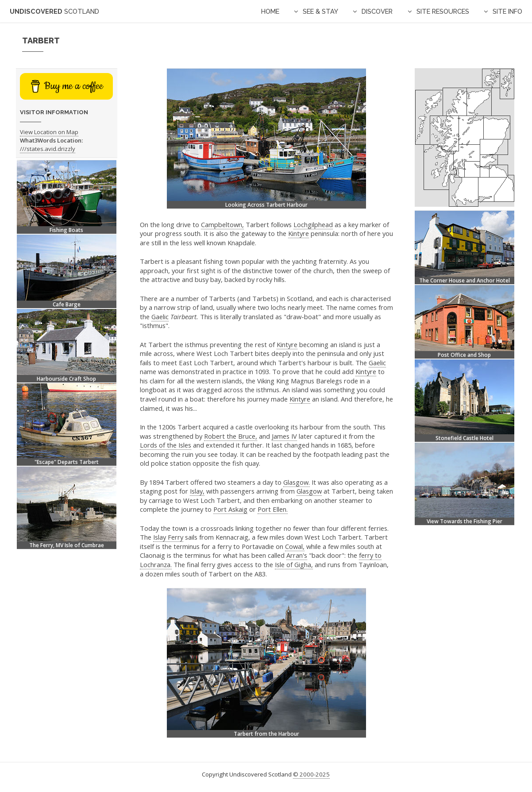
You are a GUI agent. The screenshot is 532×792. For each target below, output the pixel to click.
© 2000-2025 (311, 774)
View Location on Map (49, 132)
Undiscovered (54, 11)
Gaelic (160, 317)
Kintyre (299, 233)
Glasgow (309, 491)
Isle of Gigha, (294, 564)
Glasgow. (297, 482)
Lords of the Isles (166, 445)
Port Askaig (230, 509)
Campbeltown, (222, 224)
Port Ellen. (273, 509)
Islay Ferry (168, 537)
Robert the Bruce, (231, 436)
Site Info (507, 11)
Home (270, 11)
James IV (284, 436)
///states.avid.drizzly (48, 149)
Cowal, (295, 546)
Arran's (297, 555)
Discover (377, 11)
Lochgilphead (313, 224)
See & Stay (320, 11)
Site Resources (443, 11)
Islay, (197, 491)
